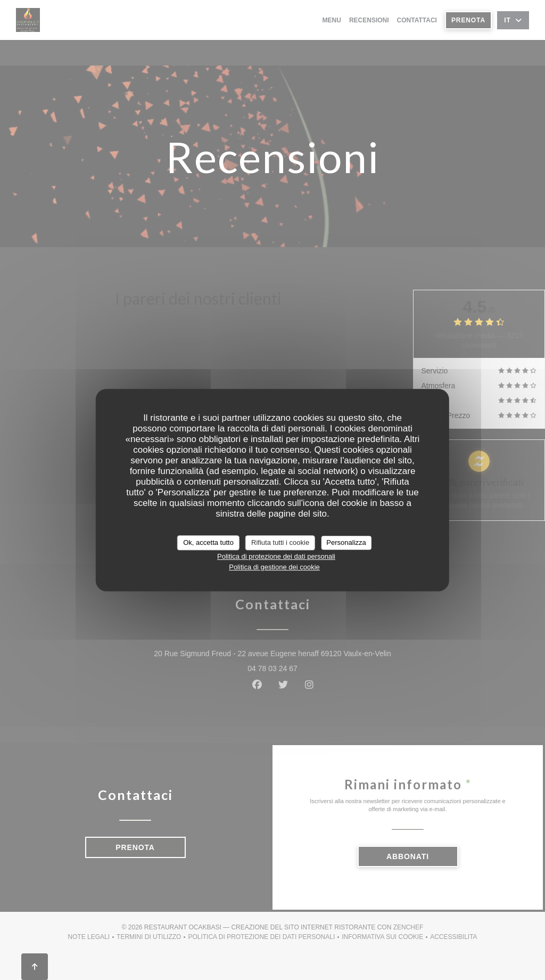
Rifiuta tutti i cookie (280, 542)
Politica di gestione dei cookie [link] (274, 567)
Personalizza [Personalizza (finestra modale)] (346, 542)
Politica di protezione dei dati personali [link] (276, 556)
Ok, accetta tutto (208, 542)
